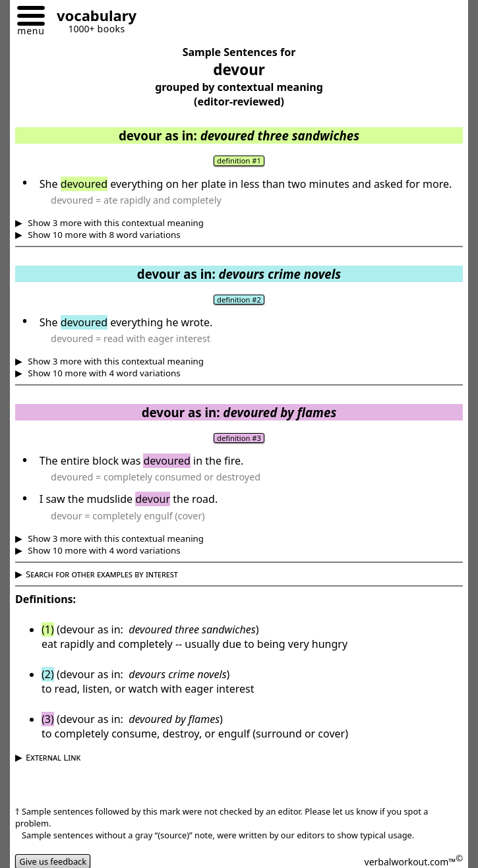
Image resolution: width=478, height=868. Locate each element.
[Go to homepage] (92, 17)
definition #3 (239, 438)
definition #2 (239, 300)
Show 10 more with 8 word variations (103, 235)
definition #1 (239, 160)
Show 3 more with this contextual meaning (115, 223)
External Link (53, 757)
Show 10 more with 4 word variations (103, 373)
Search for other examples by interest (102, 574)
